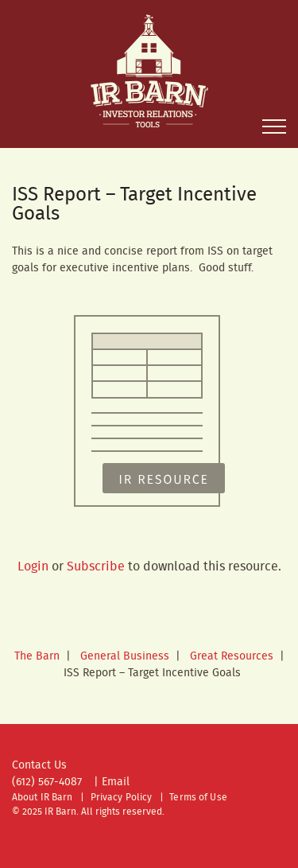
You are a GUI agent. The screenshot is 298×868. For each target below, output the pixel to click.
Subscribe (96, 567)
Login (33, 567)
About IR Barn (43, 798)
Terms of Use (198, 798)
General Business (125, 656)
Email (116, 782)
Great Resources (232, 656)
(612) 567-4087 (47, 782)
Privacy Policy (122, 798)
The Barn (37, 656)
